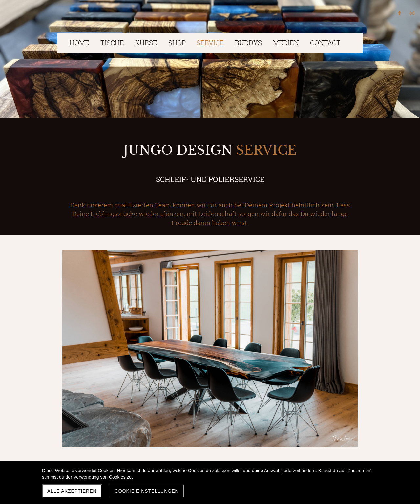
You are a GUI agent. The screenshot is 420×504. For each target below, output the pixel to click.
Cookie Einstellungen (147, 491)
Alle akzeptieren (72, 491)
